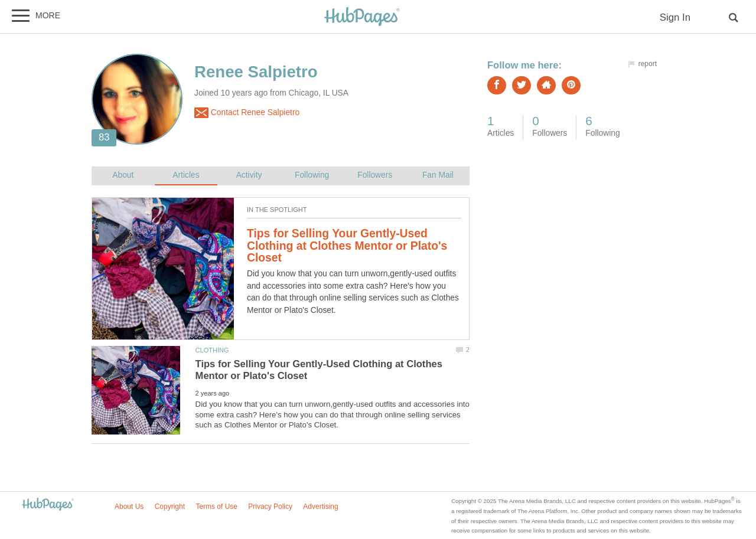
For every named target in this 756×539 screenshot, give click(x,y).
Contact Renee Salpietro (247, 113)
